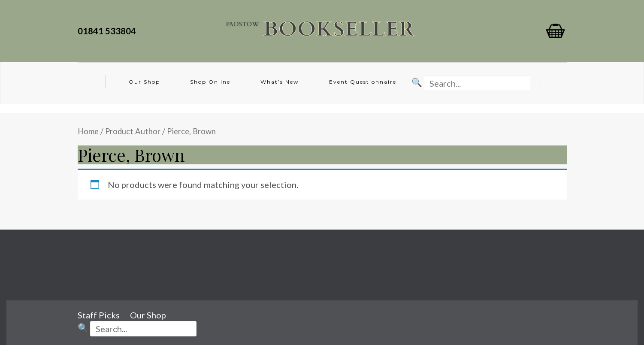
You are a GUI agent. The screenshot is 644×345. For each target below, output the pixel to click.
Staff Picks (99, 315)
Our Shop (144, 82)
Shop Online (210, 82)
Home (88, 131)
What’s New (280, 82)
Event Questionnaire (363, 82)
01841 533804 (109, 31)
